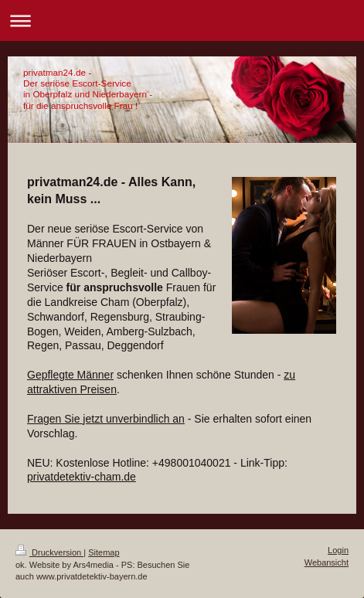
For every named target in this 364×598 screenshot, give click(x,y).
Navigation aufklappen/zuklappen (182, 20)
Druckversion (49, 552)
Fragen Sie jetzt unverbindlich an (106, 419)
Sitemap (104, 552)
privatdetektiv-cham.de (82, 477)
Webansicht (327, 562)
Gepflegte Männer (70, 375)
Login (338, 550)
